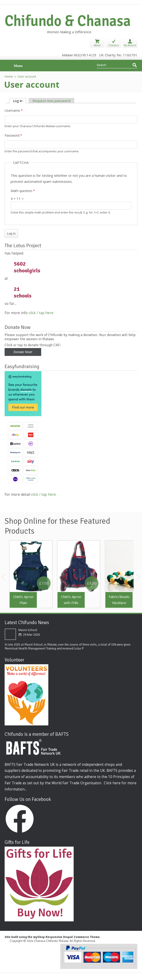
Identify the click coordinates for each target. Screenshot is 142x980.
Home (9, 76)
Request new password (51, 101)
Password (13, 135)
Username (14, 110)
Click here (112, 783)
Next (138, 577)
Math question (23, 191)
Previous (4, 577)
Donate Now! (23, 352)
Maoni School (28, 630)
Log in (19, 101)
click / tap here (41, 313)
